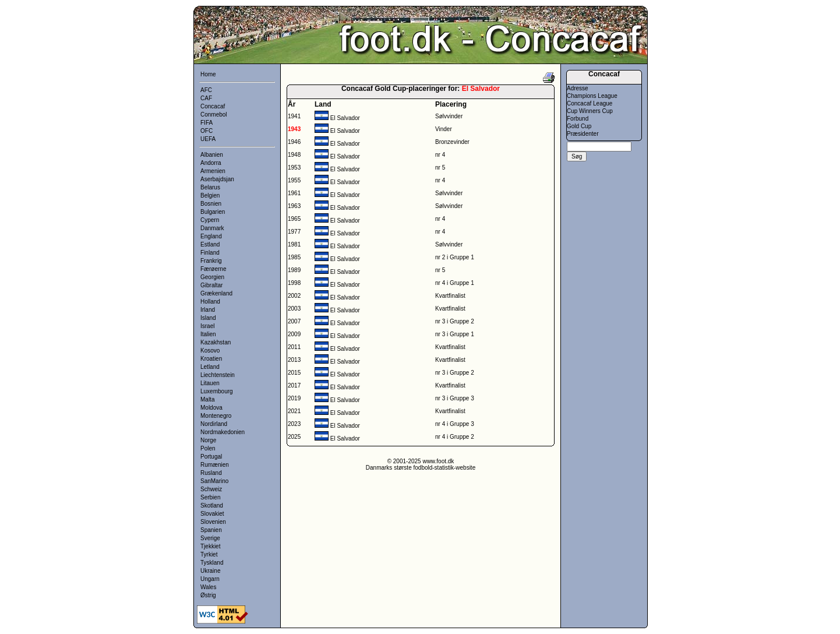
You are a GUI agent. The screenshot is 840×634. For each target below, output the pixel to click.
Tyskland (212, 563)
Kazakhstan (216, 342)
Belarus (210, 187)
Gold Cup (579, 126)
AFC (206, 90)
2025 (294, 437)
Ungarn (210, 579)
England (211, 236)
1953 (294, 168)
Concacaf (213, 106)
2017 (294, 385)
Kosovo (210, 351)
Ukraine (210, 571)
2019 (294, 398)
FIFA (207, 123)
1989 (294, 270)
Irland (208, 310)
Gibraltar (211, 285)
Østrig (208, 595)
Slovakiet (212, 514)
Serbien (210, 497)
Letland (210, 367)
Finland (210, 253)
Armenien (213, 171)
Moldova (211, 408)
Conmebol (214, 115)
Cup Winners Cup (590, 111)
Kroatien (211, 359)
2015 (294, 373)
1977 (294, 232)
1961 (294, 193)
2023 (294, 424)
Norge (208, 440)
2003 (294, 309)
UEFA (208, 139)
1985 (294, 257)
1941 (294, 116)
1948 (294, 155)
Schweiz (211, 489)
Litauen (210, 383)
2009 (294, 334)
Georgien (212, 277)
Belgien (210, 196)
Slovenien (213, 522)
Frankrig (211, 261)
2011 (294, 347)
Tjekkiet (210, 546)
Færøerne (213, 269)
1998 (294, 283)
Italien (208, 334)
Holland (210, 302)
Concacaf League (590, 103)
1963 (294, 206)
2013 (294, 360)
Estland (210, 244)
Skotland (212, 506)
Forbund (578, 119)
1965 (294, 219)
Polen (208, 448)
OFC (207, 131)
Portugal (211, 457)
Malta (207, 399)
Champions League (592, 96)
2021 (294, 411)
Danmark (212, 228)
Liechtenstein (218, 375)
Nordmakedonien (223, 432)
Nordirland (214, 424)
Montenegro (216, 416)
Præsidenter (583, 134)
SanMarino (214, 481)
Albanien (212, 155)
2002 (294, 296)
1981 (294, 244)
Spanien (211, 530)
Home (208, 74)
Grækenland (216, 293)
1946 (294, 142)
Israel (207, 326)
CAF (206, 98)
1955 (294, 180)
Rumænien (215, 465)
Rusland (211, 473)
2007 (294, 321)
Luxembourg (217, 391)
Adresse (578, 88)
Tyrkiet (209, 554)
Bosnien (211, 204)
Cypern (210, 220)
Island (208, 318)
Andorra (211, 163)
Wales (208, 587)
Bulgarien (213, 212)
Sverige (210, 538)
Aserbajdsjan (217, 179)
